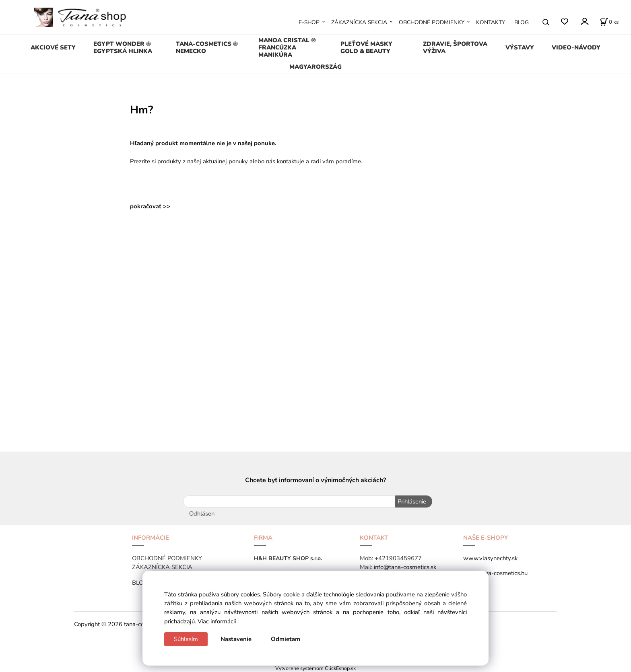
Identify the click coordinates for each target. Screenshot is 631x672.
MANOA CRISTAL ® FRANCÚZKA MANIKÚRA (287, 47)
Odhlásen (202, 513)
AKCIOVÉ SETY (53, 47)
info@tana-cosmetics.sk (405, 567)
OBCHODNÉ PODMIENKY (432, 22)
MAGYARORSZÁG (315, 67)
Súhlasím (186, 639)
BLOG (522, 22)
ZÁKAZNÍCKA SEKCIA (359, 22)
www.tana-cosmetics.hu (495, 573)
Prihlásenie (411, 501)
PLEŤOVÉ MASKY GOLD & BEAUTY (366, 47)
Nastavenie (236, 639)
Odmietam (286, 639)
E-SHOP (309, 22)
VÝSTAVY (520, 47)
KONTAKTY (491, 22)
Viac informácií (217, 621)
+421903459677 (398, 558)
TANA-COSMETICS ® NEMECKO (207, 47)
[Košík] (609, 22)
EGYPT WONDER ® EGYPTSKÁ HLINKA (123, 47)
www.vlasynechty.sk (490, 558)
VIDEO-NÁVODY (576, 47)
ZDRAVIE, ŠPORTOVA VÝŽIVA (455, 47)
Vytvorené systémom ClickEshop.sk (315, 668)
